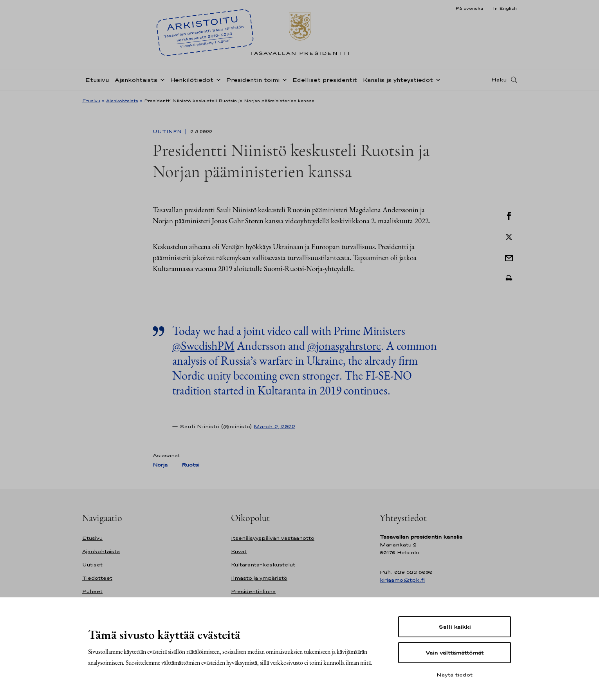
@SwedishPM (203, 346)
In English (505, 8)
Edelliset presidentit (325, 80)
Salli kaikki (455, 627)
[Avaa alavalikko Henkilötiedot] (217, 79)
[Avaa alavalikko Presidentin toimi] (283, 79)
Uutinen (168, 132)
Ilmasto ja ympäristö (259, 578)
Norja (160, 465)
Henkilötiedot (192, 80)
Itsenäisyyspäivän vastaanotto (273, 538)
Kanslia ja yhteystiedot (398, 80)
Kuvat (239, 551)
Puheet (92, 591)
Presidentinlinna (253, 591)
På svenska (469, 8)
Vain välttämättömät (455, 653)
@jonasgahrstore (344, 346)
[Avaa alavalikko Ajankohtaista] (161, 79)
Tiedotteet (97, 578)
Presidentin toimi (253, 80)
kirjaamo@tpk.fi (402, 580)
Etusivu (97, 80)
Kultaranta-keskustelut (263, 565)
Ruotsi (190, 465)
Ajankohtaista (136, 80)
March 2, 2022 (274, 426)
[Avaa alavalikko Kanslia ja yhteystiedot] (437, 79)
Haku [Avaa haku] (499, 80)
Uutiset (92, 565)
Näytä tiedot (455, 675)
